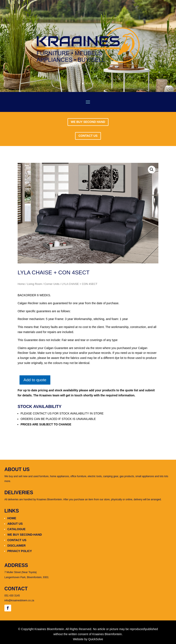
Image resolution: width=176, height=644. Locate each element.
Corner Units (52, 284)
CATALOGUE (16, 529)
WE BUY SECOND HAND (88, 122)
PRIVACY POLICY (20, 551)
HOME (12, 518)
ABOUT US (15, 524)
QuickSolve (96, 639)
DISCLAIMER (16, 546)
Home (21, 284)
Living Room (35, 284)
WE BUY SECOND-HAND (25, 535)
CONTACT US (88, 136)
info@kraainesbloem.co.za (19, 600)
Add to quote (35, 380)
